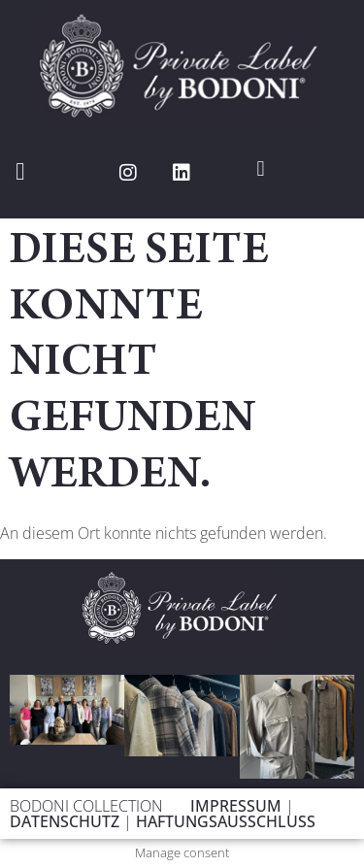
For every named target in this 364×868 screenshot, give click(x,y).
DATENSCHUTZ (66, 821)
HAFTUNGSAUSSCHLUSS (226, 821)
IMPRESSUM (238, 806)
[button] (20, 172)
